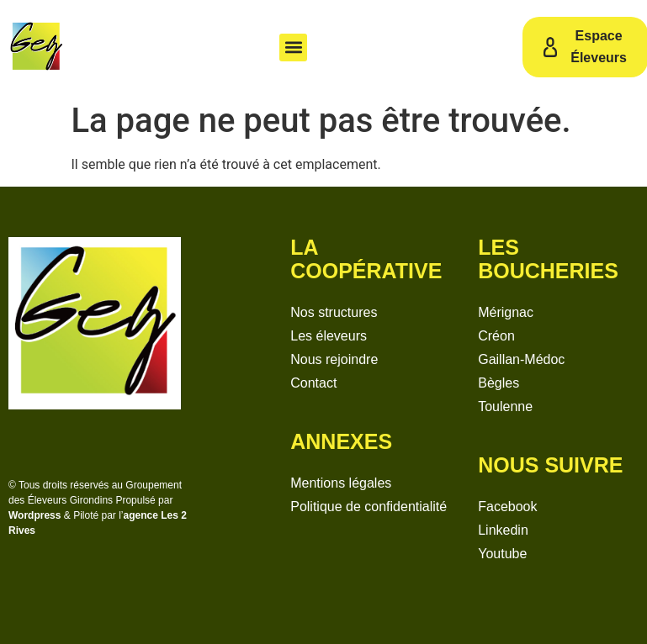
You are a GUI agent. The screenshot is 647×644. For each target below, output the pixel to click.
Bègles (499, 383)
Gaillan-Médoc (521, 359)
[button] (293, 48)
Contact (313, 383)
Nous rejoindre (334, 359)
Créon (496, 336)
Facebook (507, 507)
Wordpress (34, 515)
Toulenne (505, 406)
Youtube (502, 554)
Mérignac (506, 312)
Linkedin (503, 530)
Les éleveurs (329, 336)
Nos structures (334, 312)
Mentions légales (341, 483)
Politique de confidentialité (369, 507)
